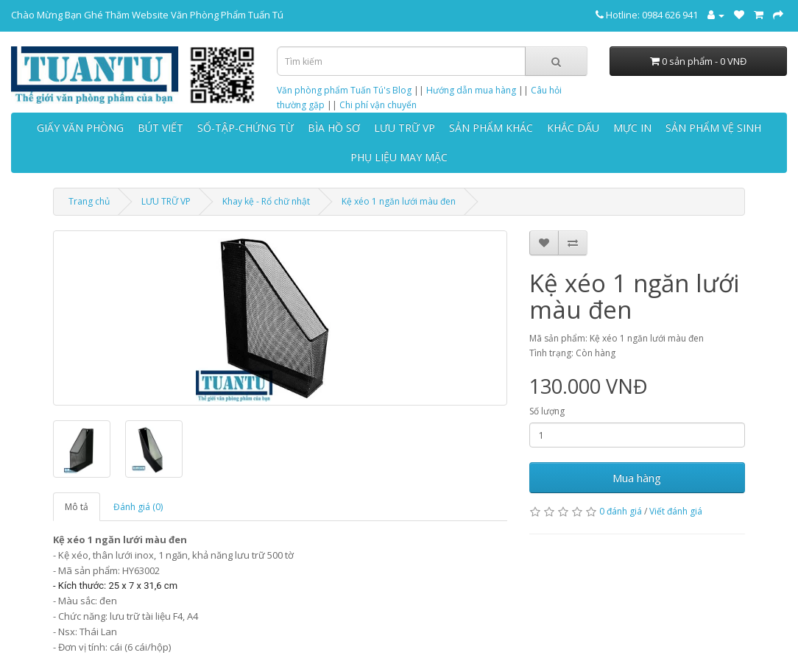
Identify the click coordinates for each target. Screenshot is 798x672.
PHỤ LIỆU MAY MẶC (399, 157)
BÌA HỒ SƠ (334, 128)
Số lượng (547, 411)
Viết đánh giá (676, 511)
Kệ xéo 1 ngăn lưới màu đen (399, 201)
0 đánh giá (621, 511)
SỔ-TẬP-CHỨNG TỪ (246, 128)
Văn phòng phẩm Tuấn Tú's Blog (344, 90)
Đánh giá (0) (138, 507)
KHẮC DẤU (573, 128)
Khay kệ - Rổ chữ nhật (266, 201)
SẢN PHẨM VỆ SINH (713, 128)
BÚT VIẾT (160, 128)
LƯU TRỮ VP (405, 128)
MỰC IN (632, 128)
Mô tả (77, 507)
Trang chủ (89, 201)
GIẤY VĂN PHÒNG (80, 128)
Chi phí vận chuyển (378, 105)
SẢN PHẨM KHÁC (491, 128)
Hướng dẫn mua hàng (471, 90)
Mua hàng (637, 478)
